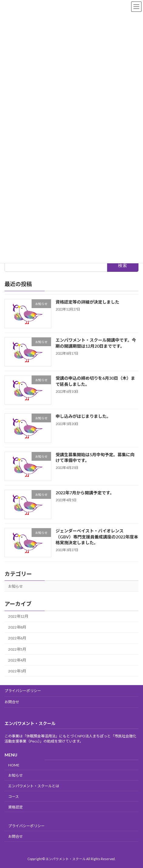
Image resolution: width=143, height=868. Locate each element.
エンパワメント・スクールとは (34, 786)
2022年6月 (17, 638)
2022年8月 (17, 627)
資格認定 (15, 807)
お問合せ (12, 702)
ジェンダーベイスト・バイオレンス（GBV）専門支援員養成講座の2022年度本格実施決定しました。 (97, 537)
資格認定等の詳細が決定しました (87, 302)
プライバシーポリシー (23, 691)
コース (14, 796)
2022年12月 (18, 616)
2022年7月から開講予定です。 (85, 493)
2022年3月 (17, 671)
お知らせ (15, 586)
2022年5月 (17, 649)
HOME (14, 765)
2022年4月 (17, 660)
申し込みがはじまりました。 (83, 416)
